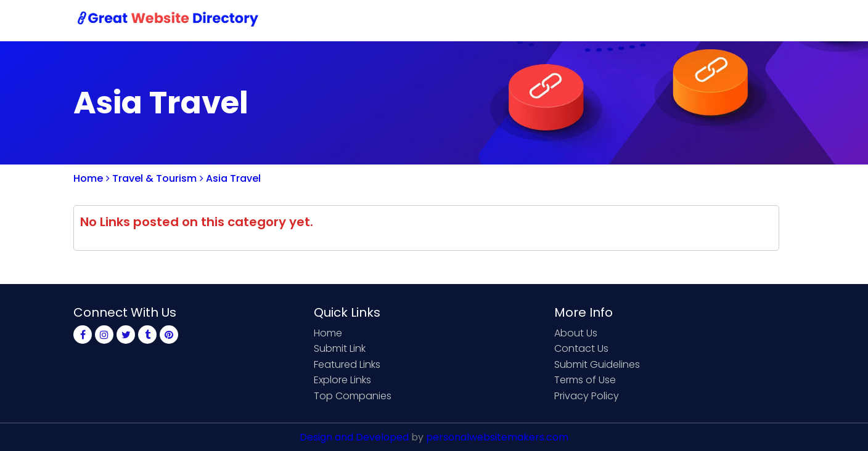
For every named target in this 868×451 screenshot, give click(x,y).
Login (733, 20)
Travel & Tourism (151, 178)
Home (487, 20)
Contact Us (620, 20)
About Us (576, 333)
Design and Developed (354, 437)
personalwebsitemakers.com (497, 437)
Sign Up (684, 20)
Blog (775, 20)
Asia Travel (230, 178)
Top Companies (353, 396)
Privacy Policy (587, 396)
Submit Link (547, 20)
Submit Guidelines (597, 364)
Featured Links (347, 364)
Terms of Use (585, 380)
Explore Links (342, 380)
